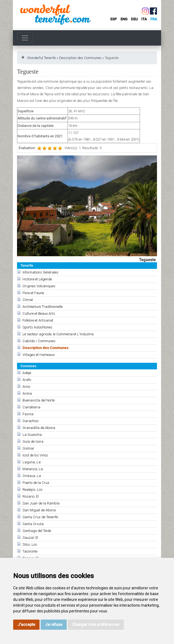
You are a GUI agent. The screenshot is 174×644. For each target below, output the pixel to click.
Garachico (30, 421)
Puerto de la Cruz (36, 483)
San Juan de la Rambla (41, 503)
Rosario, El (31, 496)
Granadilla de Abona (39, 428)
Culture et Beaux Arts (39, 313)
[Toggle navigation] (25, 38)
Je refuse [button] (54, 625)
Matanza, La (33, 469)
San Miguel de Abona (39, 510)
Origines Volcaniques (39, 286)
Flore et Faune (33, 293)
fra (154, 19)
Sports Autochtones (37, 327)
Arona (27, 393)
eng (124, 19)
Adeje (27, 373)
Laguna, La (32, 462)
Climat (28, 300)
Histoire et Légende (37, 279)
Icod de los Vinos (35, 455)
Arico (26, 387)
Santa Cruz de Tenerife (40, 517)
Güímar (28, 448)
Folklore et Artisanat (38, 320)
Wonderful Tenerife (41, 58)
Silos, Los (30, 544)
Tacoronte (30, 551)
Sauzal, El (30, 538)
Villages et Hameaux (39, 355)
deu (134, 19)
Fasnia (28, 414)
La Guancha (32, 435)
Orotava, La (32, 476)
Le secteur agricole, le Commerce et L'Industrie (58, 334)
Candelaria (31, 407)
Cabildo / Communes (39, 341)
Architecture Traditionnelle (43, 307)
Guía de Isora (33, 441)
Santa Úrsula (33, 524)
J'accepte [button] (26, 625)
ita (144, 19)
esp (114, 19)
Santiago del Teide (37, 531)
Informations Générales (40, 272)
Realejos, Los (33, 490)
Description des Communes (80, 58)
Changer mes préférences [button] (96, 625)
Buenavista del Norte (39, 400)
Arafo (27, 380)
